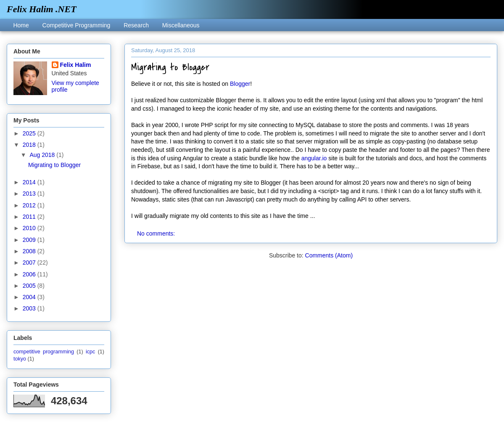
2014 (30, 182)
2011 (30, 217)
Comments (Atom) (329, 255)
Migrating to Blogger (170, 67)
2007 (30, 263)
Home (21, 25)
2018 (30, 145)
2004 (30, 297)
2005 (30, 286)
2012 (30, 205)
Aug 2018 (43, 155)
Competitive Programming (77, 25)
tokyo (20, 359)
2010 (30, 228)
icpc (90, 352)
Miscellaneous (181, 25)
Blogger (240, 84)
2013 (30, 194)
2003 (30, 308)
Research (136, 25)
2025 (30, 133)
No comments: (157, 233)
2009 (30, 240)
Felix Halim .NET (42, 9)
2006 (30, 274)
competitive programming (44, 352)
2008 (30, 251)
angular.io (314, 158)
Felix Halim (76, 65)
